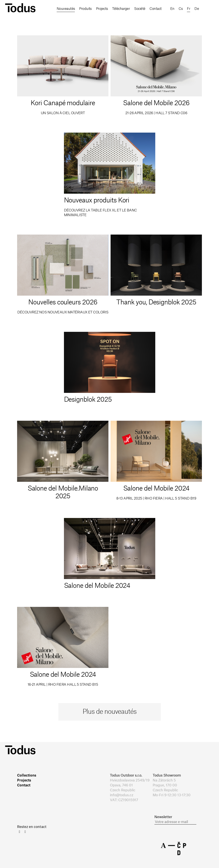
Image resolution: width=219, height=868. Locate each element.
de (74, 21)
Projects (104, 9)
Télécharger (123, 9)
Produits (86, 9)
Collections (27, 775)
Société (143, 9)
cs (56, 21)
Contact (159, 9)
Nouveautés (66, 9)
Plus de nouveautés (109, 712)
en (47, 21)
